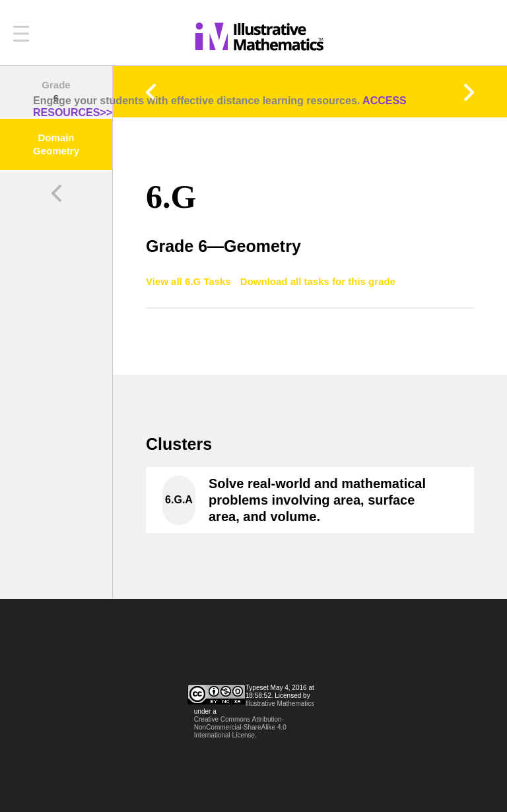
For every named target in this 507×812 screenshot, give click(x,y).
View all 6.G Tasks (190, 281)
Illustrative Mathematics (280, 703)
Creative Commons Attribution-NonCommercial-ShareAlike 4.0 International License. (240, 727)
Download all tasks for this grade (318, 281)
